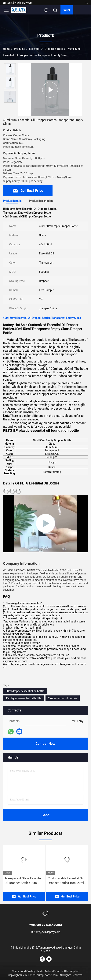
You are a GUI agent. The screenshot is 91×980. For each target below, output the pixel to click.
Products (20, 49)
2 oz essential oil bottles (63, 698)
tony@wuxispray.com (18, 3)
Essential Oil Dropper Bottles (46, 49)
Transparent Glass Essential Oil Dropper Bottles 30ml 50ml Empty (23, 881)
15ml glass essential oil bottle (24, 698)
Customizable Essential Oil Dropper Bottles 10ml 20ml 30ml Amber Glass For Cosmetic (66, 881)
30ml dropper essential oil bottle (25, 691)
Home (7, 49)
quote (67, 10)
